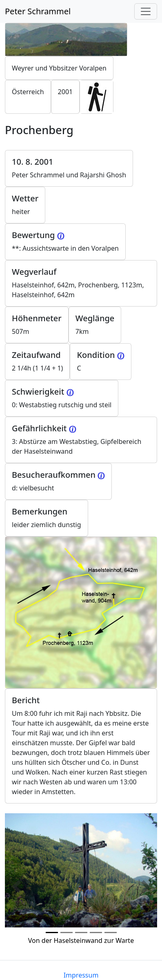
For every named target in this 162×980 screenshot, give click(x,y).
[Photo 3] (96, 933)
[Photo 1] (67, 933)
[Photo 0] (52, 933)
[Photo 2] (81, 933)
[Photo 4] (111, 933)
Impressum (81, 975)
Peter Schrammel (38, 11)
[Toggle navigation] (146, 11)
